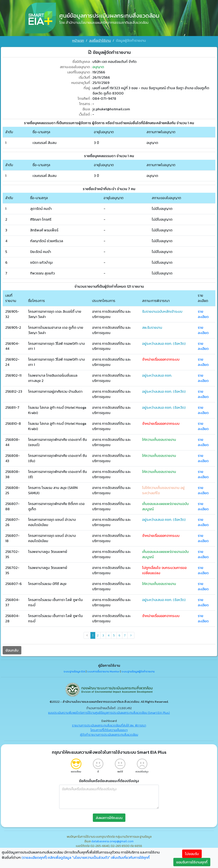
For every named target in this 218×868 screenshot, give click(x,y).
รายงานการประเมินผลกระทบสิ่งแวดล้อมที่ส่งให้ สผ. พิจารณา (109, 726)
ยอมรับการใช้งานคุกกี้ (192, 862)
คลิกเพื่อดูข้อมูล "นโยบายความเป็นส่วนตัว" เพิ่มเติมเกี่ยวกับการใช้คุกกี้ (99, 857)
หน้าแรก (78, 40)
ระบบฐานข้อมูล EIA (74, 672)
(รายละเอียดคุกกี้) (34, 857)
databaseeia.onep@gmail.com (112, 842)
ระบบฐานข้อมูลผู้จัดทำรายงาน (138, 672)
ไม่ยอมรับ (192, 854)
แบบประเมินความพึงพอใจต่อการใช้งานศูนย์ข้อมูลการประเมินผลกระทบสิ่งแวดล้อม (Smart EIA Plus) (109, 713)
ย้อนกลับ (12, 650)
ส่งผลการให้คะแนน (109, 818)
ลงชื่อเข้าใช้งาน (100, 40)
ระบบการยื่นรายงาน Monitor (103, 672)
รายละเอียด (203, 314)
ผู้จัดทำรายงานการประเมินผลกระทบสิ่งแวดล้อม (109, 735)
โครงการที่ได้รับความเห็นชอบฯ (109, 730)
